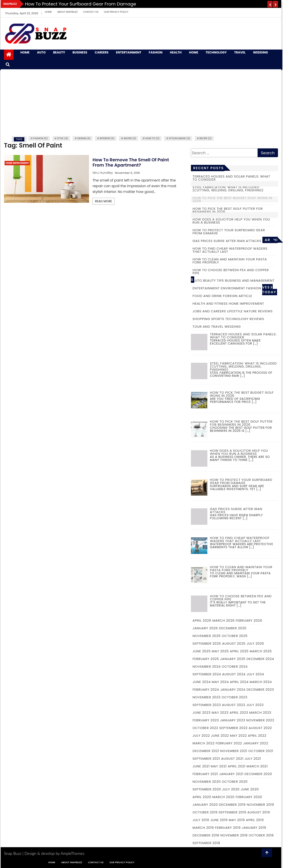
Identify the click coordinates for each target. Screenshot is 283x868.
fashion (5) (41, 138)
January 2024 (233, 689)
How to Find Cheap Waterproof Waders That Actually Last (230, 250)
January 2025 (233, 659)
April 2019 (255, 820)
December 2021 (206, 751)
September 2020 (207, 789)
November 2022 (260, 720)
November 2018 (234, 835)
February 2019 (228, 828)
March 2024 (261, 682)
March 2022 (203, 743)
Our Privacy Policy (116, 12)
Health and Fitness (210, 303)
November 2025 (206, 636)
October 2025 (235, 636)
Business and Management (250, 280)
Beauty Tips (213, 280)
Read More (103, 201)
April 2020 (202, 797)
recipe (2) (206, 138)
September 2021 (206, 759)
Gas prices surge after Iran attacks (227, 241)
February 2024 (206, 689)
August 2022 (260, 728)
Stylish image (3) (179, 138)
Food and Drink (207, 296)
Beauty (59, 52)
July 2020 (231, 789)
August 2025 (234, 643)
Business (80, 52)
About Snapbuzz (67, 12)
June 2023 (201, 712)
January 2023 (233, 720)
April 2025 (239, 651)
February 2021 (205, 774)
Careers (102, 52)
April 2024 (239, 682)
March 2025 (261, 651)
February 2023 (206, 720)
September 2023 (207, 705)
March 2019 (203, 828)
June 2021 (201, 766)
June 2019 (219, 820)
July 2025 (255, 643)
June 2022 (220, 735)
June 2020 (250, 789)
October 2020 (235, 782)
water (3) (130, 138)
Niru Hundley (103, 173)
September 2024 (207, 674)
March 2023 (260, 712)
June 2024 (202, 682)
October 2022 (205, 728)
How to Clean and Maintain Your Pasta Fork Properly (230, 261)
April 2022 (257, 735)
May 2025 (220, 651)
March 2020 (223, 797)
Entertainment (129, 52)
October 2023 (234, 697)
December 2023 (260, 689)
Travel (240, 52)
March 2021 (257, 766)
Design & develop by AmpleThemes (54, 853)
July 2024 (255, 674)
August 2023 (234, 705)
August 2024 (234, 674)
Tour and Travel (208, 326)
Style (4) (63, 138)
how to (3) (152, 138)
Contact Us (91, 12)
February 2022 (229, 743)
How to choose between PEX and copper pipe (231, 271)
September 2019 (232, 812)
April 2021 (237, 766)
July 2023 (255, 705)
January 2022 (256, 743)
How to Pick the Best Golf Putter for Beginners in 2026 (228, 210)
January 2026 (205, 628)
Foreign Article (238, 296)
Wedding (260, 52)
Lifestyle (235, 311)
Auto (41, 52)
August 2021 (232, 759)
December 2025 (233, 628)
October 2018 (261, 835)
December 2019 (232, 805)
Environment (233, 288)
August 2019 (259, 812)
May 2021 (219, 766)
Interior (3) (107, 138)
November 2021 (234, 751)
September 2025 (207, 643)
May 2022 (238, 735)
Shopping (201, 319)
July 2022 (201, 735)
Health (176, 52)
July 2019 (201, 820)
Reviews (265, 311)
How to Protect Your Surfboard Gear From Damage (81, 4)
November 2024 (206, 666)
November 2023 (206, 697)
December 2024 (260, 659)
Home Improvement (17, 163)
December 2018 (206, 835)
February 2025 (206, 659)
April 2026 (202, 620)
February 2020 (249, 797)
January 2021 (231, 774)
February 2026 (249, 620)
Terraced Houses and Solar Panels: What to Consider (231, 178)
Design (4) (84, 138)
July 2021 (253, 759)
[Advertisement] (141, 102)
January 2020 (205, 805)
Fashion (156, 52)
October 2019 (205, 812)
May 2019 (237, 820)
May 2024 (220, 682)
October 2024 (235, 666)
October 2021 (261, 751)
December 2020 (258, 774)
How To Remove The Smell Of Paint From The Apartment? (131, 162)
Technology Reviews (245, 319)
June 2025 (202, 651)
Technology (216, 52)
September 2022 (233, 728)
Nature (250, 311)
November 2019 (260, 805)
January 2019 (254, 828)
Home (48, 12)
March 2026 (223, 620)
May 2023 (220, 712)
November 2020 (206, 782)
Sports (218, 319)
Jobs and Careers (209, 311)
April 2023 (239, 712)
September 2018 (206, 843)
